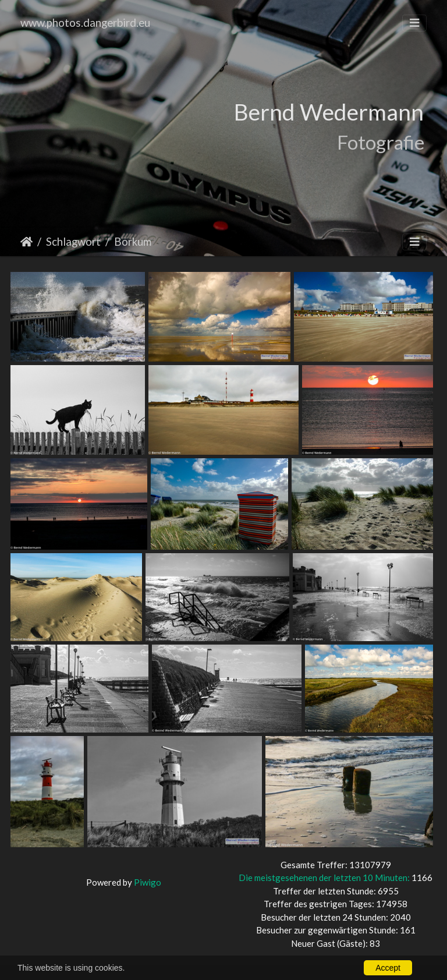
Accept (388, 968)
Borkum (133, 241)
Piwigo (148, 882)
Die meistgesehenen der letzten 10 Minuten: (325, 878)
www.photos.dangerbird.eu (85, 22)
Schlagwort (73, 241)
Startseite (26, 242)
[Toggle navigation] (414, 23)
